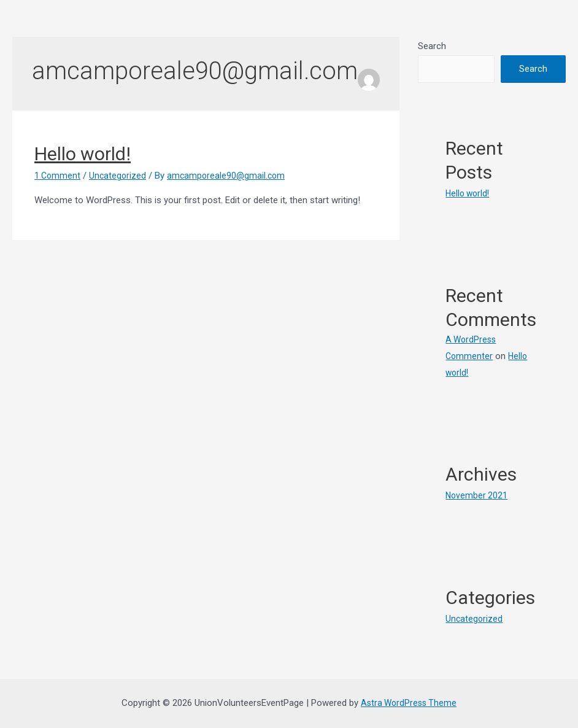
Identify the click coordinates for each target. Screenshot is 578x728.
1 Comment (58, 176)
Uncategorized (120, 176)
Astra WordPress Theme (409, 703)
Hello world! (83, 154)
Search (432, 46)
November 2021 (477, 495)
